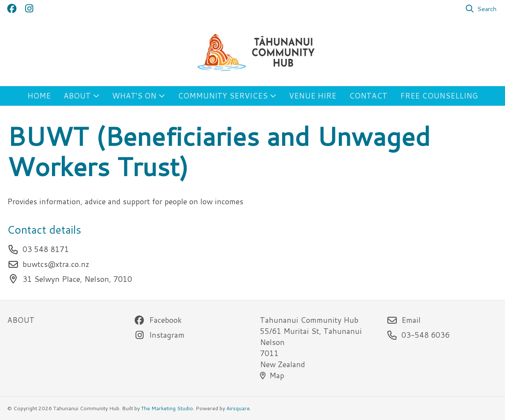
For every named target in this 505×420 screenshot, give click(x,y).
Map (272, 375)
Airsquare (238, 408)
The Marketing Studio (167, 408)
